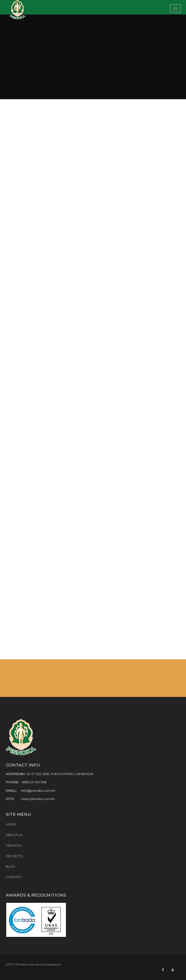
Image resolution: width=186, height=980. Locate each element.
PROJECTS (14, 856)
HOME (11, 824)
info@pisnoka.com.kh (38, 791)
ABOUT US (14, 835)
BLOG (11, 866)
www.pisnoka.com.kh (38, 799)
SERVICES (14, 845)
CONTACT (14, 877)
